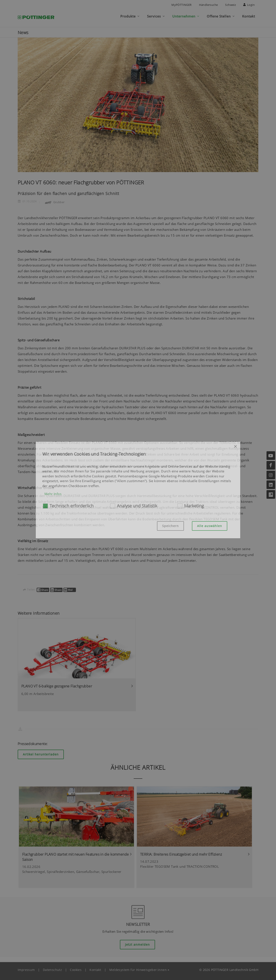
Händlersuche (209, 5)
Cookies (76, 968)
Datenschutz (52, 968)
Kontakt (95, 968)
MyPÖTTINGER (181, 5)
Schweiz (231, 5)
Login (249, 5)
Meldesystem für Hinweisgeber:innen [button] (138, 968)
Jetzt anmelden (137, 943)
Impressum (26, 968)
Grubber (54, 200)
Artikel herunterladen (41, 752)
